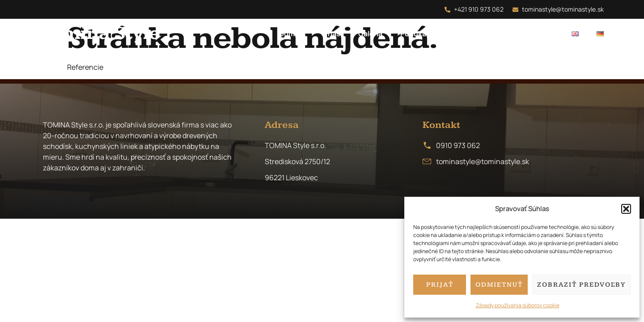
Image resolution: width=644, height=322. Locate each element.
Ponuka (413, 34)
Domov (291, 34)
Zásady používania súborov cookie (518, 305)
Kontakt (540, 34)
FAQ (451, 34)
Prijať (440, 285)
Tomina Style (100, 33)
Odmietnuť (499, 285)
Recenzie (492, 34)
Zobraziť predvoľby (581, 285)
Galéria (370, 34)
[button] (626, 209)
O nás (331, 34)
